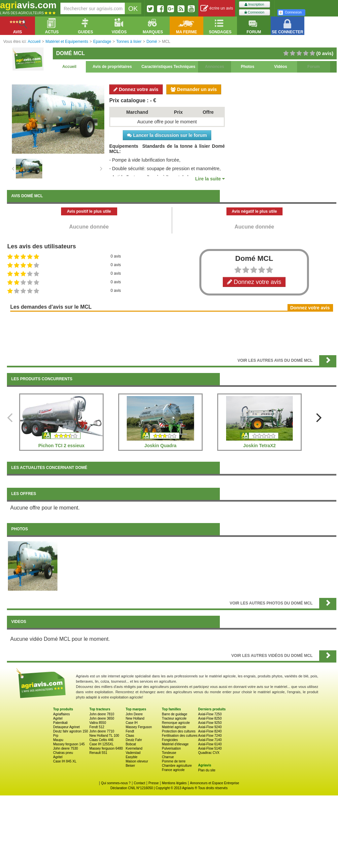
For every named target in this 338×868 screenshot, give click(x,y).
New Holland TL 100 (104, 736)
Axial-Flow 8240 (210, 731)
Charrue (168, 757)
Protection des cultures (179, 731)
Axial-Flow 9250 (210, 723)
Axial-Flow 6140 (210, 744)
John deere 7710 (102, 731)
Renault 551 (98, 753)
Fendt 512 (97, 727)
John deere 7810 (102, 714)
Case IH (132, 723)
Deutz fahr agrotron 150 (71, 731)
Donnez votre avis (136, 89)
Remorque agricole (176, 723)
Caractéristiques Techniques (168, 67)
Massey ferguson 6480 (106, 748)
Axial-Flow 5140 (210, 748)
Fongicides (170, 740)
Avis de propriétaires (112, 67)
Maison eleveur (137, 761)
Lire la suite (210, 179)
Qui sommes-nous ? (116, 783)
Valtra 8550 (98, 723)
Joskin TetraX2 (260, 446)
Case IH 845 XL (65, 761)
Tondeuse (169, 753)
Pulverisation (171, 748)
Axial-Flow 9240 (210, 727)
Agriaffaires (61, 714)
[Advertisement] (172, 333)
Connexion (254, 12)
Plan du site (207, 770)
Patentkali (60, 723)
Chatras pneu (63, 753)
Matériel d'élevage (175, 744)
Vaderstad (133, 753)
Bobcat (131, 744)
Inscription (254, 4)
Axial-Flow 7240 (210, 736)
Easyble (132, 757)
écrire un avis (217, 8)
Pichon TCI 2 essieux (61, 446)
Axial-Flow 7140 (210, 740)
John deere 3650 (102, 718)
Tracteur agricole (174, 718)
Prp (56, 736)
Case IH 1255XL (101, 744)
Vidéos (280, 67)
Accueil (69, 67)
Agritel (58, 718)
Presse (154, 783)
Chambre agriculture (177, 766)
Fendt (130, 731)
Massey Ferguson (139, 727)
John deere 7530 (66, 748)
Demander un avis (194, 89)
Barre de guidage (174, 714)
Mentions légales (174, 783)
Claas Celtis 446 (101, 740)
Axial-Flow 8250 (210, 718)
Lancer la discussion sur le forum (167, 135)
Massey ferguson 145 (69, 744)
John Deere (134, 714)
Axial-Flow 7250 (210, 714)
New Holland (135, 718)
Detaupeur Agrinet (67, 727)
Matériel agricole (174, 727)
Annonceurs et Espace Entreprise (214, 783)
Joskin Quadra (160, 446)
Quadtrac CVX (209, 753)
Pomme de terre (174, 761)
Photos (248, 67)
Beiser (130, 766)
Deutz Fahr (134, 740)
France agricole (173, 770)
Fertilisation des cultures (180, 736)
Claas (130, 736)
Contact (139, 783)
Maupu (58, 740)
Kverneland (134, 748)
